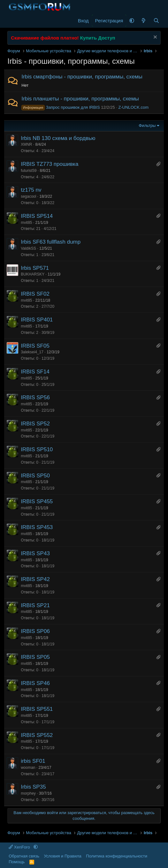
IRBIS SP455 (37, 501)
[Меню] (13, 21)
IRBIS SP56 (35, 397)
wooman (28, 768)
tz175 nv (31, 190)
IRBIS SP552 (37, 735)
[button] (132, 21)
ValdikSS (28, 248)
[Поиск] (156, 21)
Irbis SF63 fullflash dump (51, 242)
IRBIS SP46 (35, 683)
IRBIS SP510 (37, 449)
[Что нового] (144, 21)
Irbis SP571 (35, 268)
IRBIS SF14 (35, 372)
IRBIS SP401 (37, 320)
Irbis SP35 (33, 787)
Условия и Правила (62, 856)
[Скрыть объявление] (154, 38)
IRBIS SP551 (37, 709)
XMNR (26, 144)
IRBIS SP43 (35, 553)
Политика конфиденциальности (117, 856)
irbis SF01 (33, 761)
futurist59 (29, 171)
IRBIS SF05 (35, 346)
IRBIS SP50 (35, 476)
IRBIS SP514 (37, 216)
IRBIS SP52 (35, 424)
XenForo (20, 847)
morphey (28, 793)
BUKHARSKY (33, 274)
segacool (28, 196)
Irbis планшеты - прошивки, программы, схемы (80, 99)
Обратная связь (24, 856)
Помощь (17, 862)
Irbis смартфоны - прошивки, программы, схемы (82, 77)
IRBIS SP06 (35, 631)
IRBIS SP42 (35, 579)
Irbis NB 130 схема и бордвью (58, 138)
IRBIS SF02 (35, 294)
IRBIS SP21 (35, 605)
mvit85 (26, 223)
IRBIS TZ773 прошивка (50, 164)
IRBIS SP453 (37, 527)
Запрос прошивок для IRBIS (61, 107)
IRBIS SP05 (35, 657)
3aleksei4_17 (32, 352)
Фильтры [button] (147, 125)
